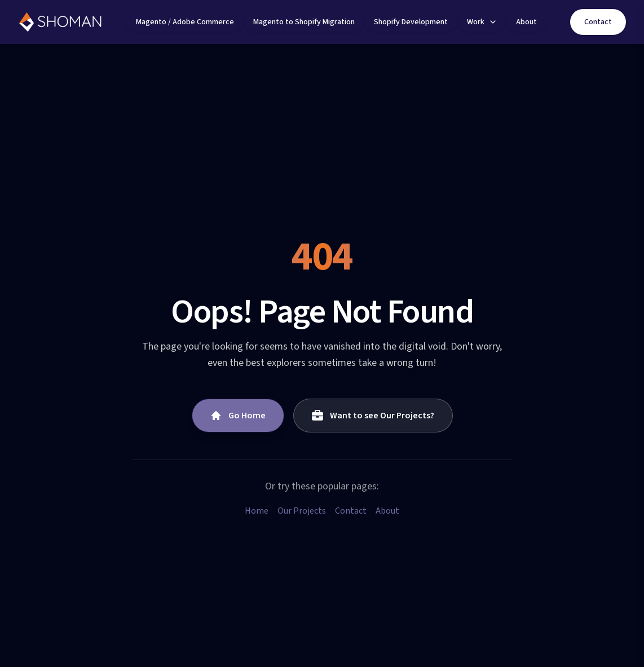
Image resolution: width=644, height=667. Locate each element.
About (387, 511)
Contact (598, 22)
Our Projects (302, 511)
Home (257, 511)
